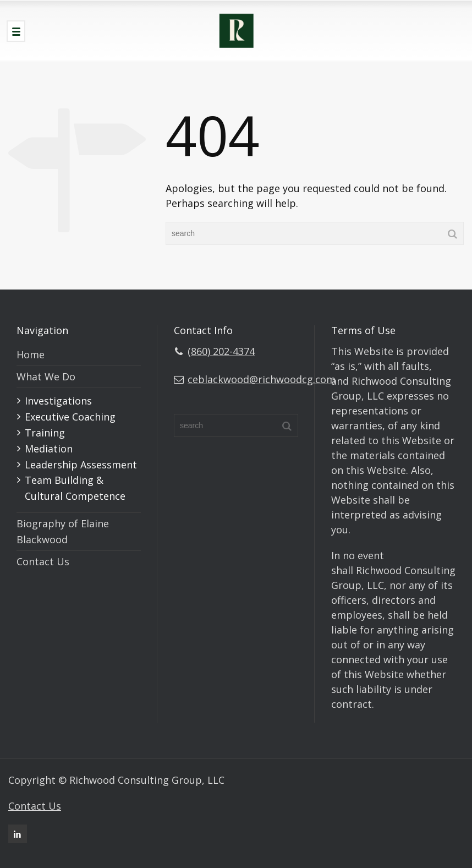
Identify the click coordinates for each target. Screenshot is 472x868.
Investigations (58, 401)
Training (45, 433)
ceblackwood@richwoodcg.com (262, 379)
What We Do (46, 376)
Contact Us (43, 561)
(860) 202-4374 (221, 351)
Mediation (49, 449)
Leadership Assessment (81, 465)
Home (31, 354)
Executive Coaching (70, 417)
